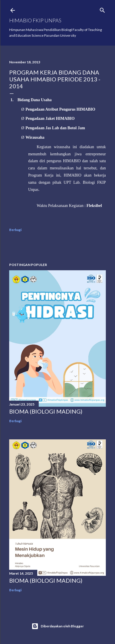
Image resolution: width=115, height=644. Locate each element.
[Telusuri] (102, 9)
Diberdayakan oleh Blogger (58, 626)
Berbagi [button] (15, 230)
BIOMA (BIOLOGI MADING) (46, 411)
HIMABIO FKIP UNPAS (35, 20)
